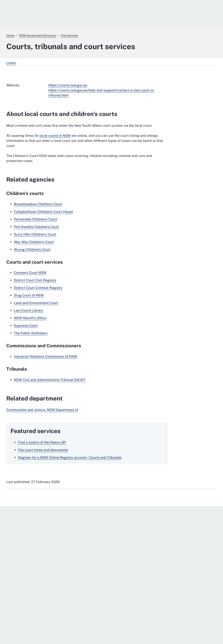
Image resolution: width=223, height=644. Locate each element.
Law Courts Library (29, 310)
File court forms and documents (43, 450)
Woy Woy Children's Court (34, 242)
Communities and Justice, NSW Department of (42, 410)
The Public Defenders (31, 333)
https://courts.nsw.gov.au (68, 85)
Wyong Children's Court (32, 250)
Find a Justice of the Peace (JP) (42, 442)
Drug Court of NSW (29, 295)
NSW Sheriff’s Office (30, 318)
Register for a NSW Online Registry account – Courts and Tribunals (70, 458)
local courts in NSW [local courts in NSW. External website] (55, 136)
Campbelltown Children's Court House (43, 212)
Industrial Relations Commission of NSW (45, 356)
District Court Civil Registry (35, 280)
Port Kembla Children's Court (36, 227)
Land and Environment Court (36, 303)
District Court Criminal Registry (38, 288)
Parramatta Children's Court (35, 219)
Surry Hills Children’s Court (35, 234)
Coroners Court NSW (30, 273)
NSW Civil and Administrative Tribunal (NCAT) (50, 380)
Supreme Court (26, 326)
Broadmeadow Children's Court (38, 204)
